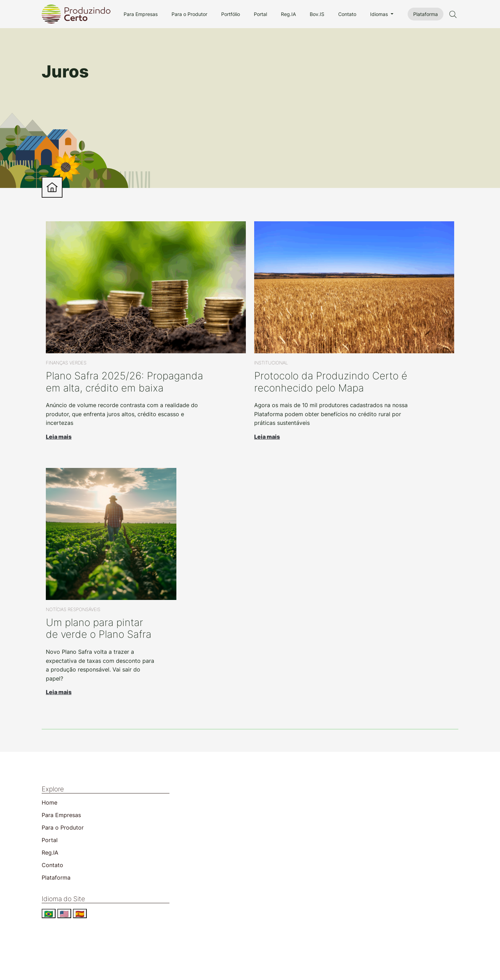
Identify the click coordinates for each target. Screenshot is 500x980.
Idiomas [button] (380, 14)
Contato (347, 14)
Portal (260, 14)
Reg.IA (288, 14)
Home (49, 802)
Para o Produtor (189, 14)
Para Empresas (141, 14)
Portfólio (231, 14)
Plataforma (426, 14)
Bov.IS (317, 14)
